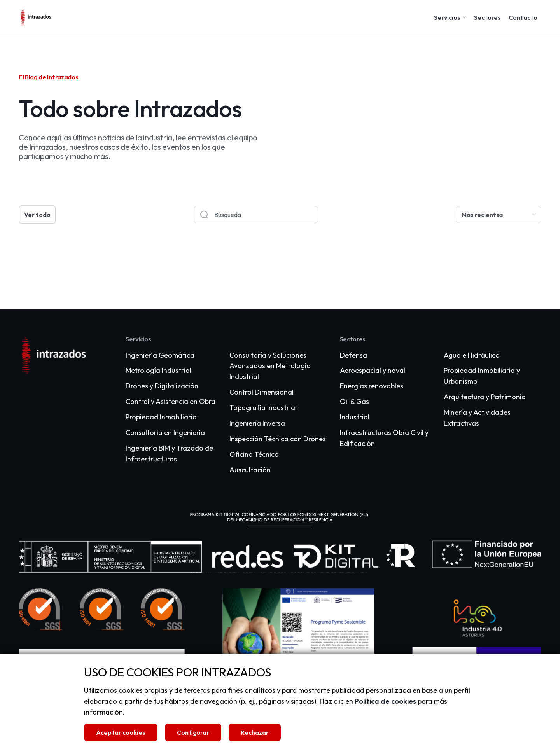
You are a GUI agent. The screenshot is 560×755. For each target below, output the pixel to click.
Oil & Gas (354, 401)
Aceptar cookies (121, 732)
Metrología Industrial (158, 370)
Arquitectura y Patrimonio (485, 397)
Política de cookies (385, 701)
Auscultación (250, 470)
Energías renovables (372, 386)
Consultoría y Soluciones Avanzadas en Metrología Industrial (270, 366)
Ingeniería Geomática (160, 355)
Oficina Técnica (254, 454)
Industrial (355, 417)
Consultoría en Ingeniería (165, 433)
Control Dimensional (262, 392)
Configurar (193, 732)
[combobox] (266, 215)
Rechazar (255, 732)
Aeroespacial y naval (373, 370)
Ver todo (37, 215)
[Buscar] (204, 215)
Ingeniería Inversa (257, 423)
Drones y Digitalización (162, 386)
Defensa (353, 355)
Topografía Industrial (263, 408)
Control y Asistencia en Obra (171, 401)
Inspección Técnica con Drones (278, 439)
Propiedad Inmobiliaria (161, 417)
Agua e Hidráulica (472, 355)
